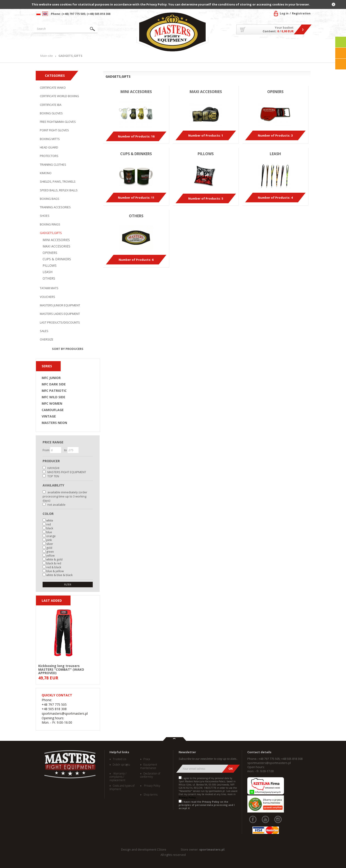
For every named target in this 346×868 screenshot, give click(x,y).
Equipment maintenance (149, 766)
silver (50, 544)
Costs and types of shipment (122, 787)
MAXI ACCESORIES (56, 246)
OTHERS (49, 278)
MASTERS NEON (54, 423)
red (49, 524)
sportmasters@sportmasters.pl (269, 763)
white (50, 521)
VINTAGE (49, 416)
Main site (55, 45)
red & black (54, 567)
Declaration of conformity (150, 775)
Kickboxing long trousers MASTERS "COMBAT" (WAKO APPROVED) (61, 669)
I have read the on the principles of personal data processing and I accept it (207, 805)
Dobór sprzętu (121, 765)
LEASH (48, 272)
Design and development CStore (144, 849)
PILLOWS (50, 266)
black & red (54, 563)
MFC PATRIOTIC (54, 391)
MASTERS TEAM (274, 45)
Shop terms (150, 795)
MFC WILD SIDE (53, 397)
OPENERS (50, 253)
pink (49, 540)
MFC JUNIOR (51, 378)
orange (51, 536)
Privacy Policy (152, 786)
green (50, 552)
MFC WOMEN (52, 404)
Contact (300, 45)
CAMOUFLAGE (53, 410)
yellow (50, 556)
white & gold (54, 559)
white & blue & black (59, 575)
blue (49, 532)
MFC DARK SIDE (54, 384)
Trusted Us (119, 759)
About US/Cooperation (234, 45)
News (125, 45)
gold (49, 548)
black (50, 528)
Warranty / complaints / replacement (118, 777)
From (46, 450)
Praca (147, 759)
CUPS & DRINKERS (57, 259)
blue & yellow (55, 571)
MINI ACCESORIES (56, 240)
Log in (284, 13)
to (66, 450)
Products (94, 45)
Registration (301, 13)
